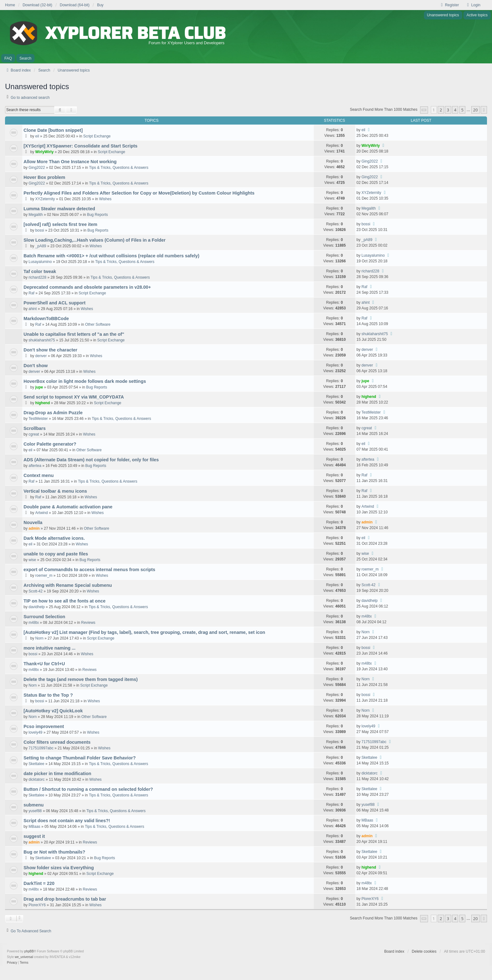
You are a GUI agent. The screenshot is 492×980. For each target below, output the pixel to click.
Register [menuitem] (449, 5)
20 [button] (476, 110)
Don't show (36, 366)
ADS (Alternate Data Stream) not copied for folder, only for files (91, 460)
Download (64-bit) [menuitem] (75, 5)
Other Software (98, 324)
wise (32, 560)
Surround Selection (44, 617)
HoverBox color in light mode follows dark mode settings (85, 381)
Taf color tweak (40, 271)
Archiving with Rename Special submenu (68, 585)
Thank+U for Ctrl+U (44, 664)
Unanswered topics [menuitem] (443, 15)
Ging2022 (37, 168)
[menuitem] (12, 963)
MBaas (34, 827)
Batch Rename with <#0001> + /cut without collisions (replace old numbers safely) (111, 256)
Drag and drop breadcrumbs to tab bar (65, 899)
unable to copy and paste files (56, 554)
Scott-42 (36, 591)
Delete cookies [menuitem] (424, 951)
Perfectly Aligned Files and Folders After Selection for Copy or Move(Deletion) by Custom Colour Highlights (139, 193)
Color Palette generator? (50, 444)
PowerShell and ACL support (55, 303)
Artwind (41, 513)
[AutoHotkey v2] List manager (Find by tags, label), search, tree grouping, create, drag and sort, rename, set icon (144, 632)
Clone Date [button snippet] (53, 130)
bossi (40, 230)
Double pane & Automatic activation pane (68, 507)
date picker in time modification (57, 774)
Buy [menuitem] (100, 5)
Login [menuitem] (473, 5)
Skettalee (36, 764)
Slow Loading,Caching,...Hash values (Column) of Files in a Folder (95, 240)
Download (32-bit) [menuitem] (37, 5)
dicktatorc (37, 779)
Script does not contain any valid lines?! (67, 821)
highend (43, 403)
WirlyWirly (44, 152)
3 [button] (448, 110)
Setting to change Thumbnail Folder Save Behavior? (80, 758)
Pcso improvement (44, 726)
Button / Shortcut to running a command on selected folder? (88, 789)
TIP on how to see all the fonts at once (64, 601)
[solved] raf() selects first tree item (60, 224)
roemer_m (44, 576)
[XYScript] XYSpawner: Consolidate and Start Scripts (80, 146)
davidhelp (37, 607)
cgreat (34, 434)
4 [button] (455, 110)
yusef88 (35, 811)
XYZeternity (45, 199)
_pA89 (41, 246)
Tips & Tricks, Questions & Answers (119, 168)
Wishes (105, 199)
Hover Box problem (44, 177)
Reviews (88, 623)
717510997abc (41, 748)
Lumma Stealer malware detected (59, 209)
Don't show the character (50, 350)
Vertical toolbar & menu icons (55, 491)
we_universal (24, 957)
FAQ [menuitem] (8, 58)
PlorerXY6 (37, 905)
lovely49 (35, 732)
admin (34, 528)
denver (41, 356)
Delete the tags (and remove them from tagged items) (81, 679)
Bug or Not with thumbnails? (54, 852)
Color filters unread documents (57, 742)
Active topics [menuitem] (477, 15)
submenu (34, 805)
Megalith (36, 215)
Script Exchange (97, 136)
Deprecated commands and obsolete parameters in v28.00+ (87, 287)
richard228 (37, 277)
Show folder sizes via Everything (59, 868)
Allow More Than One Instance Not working (70, 162)
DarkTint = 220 (39, 883)
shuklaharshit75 (42, 340)
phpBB (29, 951)
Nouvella (33, 522)
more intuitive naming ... (50, 648)
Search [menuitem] (25, 58)
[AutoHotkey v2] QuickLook (53, 711)
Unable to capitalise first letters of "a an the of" (74, 334)
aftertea (35, 466)
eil (37, 136)
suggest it (34, 836)
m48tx (34, 623)
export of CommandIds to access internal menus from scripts (89, 570)
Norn (39, 638)
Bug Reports (97, 215)
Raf (32, 293)
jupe (39, 387)
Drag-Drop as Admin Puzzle (53, 413)
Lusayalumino (40, 262)
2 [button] (441, 110)
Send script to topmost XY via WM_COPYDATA (74, 397)
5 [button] (462, 110)
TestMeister (38, 419)
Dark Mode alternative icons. (54, 538)
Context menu (39, 475)
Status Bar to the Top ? (48, 695)
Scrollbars (35, 428)
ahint (33, 309)
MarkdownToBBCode (46, 319)
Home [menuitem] (10, 5)
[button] (424, 110)
